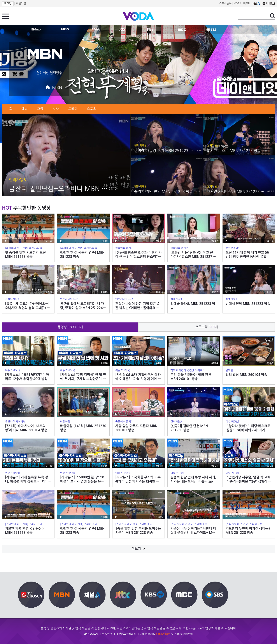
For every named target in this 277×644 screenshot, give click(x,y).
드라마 (73, 109)
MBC (182, 30)
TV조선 (36, 29)
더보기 (138, 549)
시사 (56, 109)
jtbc (122, 29)
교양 (40, 109)
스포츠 (91, 109)
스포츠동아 (225, 4)
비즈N (247, 4)
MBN (65, 29)
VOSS (238, 4)
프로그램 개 (207, 327)
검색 (272, 16)
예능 (25, 109)
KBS (150, 29)
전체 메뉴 (5, 16)
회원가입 (21, 4)
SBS (211, 30)
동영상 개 (70, 327)
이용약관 (107, 634)
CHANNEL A (96, 29)
